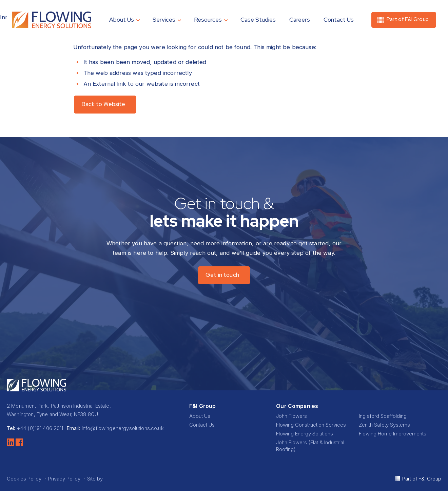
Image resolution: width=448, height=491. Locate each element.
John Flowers (291, 416)
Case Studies (258, 20)
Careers (300, 20)
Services (164, 20)
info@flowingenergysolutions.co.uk (123, 428)
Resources (208, 20)
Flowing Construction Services (311, 425)
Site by (101, 479)
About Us (122, 20)
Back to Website (103, 104)
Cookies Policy (24, 479)
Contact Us (339, 20)
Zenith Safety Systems (384, 425)
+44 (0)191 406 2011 (40, 428)
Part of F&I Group (422, 479)
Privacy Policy (64, 479)
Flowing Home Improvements (393, 434)
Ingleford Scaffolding (383, 416)
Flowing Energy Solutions (305, 434)
